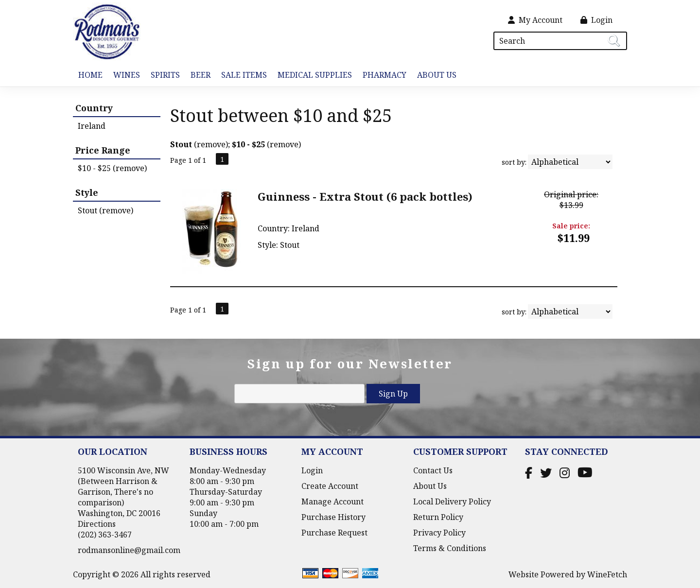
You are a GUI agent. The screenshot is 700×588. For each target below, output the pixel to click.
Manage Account (332, 502)
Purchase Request (334, 533)
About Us (434, 76)
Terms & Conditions (450, 548)
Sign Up (393, 394)
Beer (198, 76)
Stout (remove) (105, 210)
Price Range (103, 150)
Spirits (163, 76)
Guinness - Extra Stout (365, 196)
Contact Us (433, 470)
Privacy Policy (439, 533)
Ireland (92, 126)
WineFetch (607, 574)
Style (87, 192)
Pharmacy (385, 75)
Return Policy (438, 517)
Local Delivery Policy (452, 502)
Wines (124, 76)
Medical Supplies (315, 75)
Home (90, 75)
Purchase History (333, 517)
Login (596, 20)
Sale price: (571, 226)
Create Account (330, 486)
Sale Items (244, 75)
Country (94, 108)
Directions (97, 524)
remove (211, 144)
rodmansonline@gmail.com (129, 550)
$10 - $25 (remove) (112, 168)
